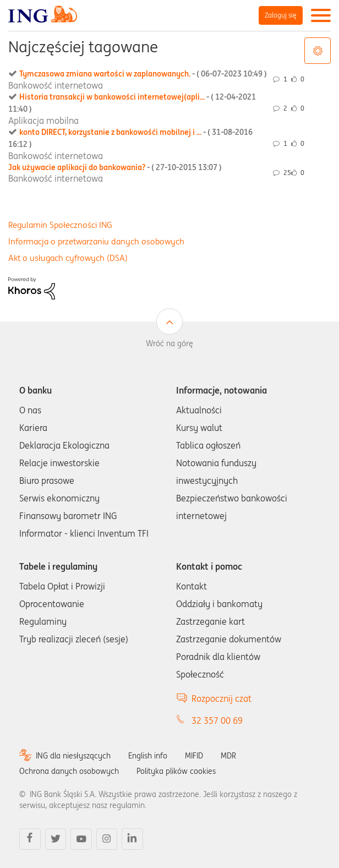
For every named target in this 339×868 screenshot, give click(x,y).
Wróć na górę (169, 343)
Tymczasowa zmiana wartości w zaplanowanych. (143, 74)
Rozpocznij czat (222, 698)
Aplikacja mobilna (43, 121)
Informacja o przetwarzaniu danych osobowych (96, 241)
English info (148, 756)
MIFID (194, 756)
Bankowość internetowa (56, 85)
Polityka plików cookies (176, 771)
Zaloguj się (281, 15)
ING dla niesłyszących (73, 756)
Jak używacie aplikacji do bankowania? (115, 167)
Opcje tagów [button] (318, 51)
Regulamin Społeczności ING (60, 225)
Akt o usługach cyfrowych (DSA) (68, 258)
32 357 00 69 (217, 720)
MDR (228, 756)
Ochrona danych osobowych (69, 771)
